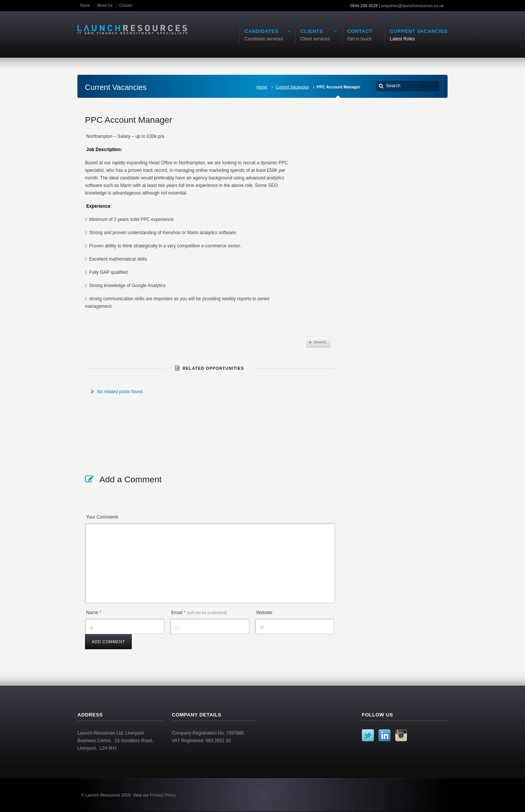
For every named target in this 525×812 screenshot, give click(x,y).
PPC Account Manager (129, 120)
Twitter (368, 735)
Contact (126, 5)
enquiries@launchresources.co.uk (412, 6)
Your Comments (102, 517)
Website (264, 613)
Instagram (401, 735)
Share (318, 342)
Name (94, 613)
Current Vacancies (292, 87)
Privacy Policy (163, 795)
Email (199, 613)
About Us (105, 5)
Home (85, 5)
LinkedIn (384, 735)
